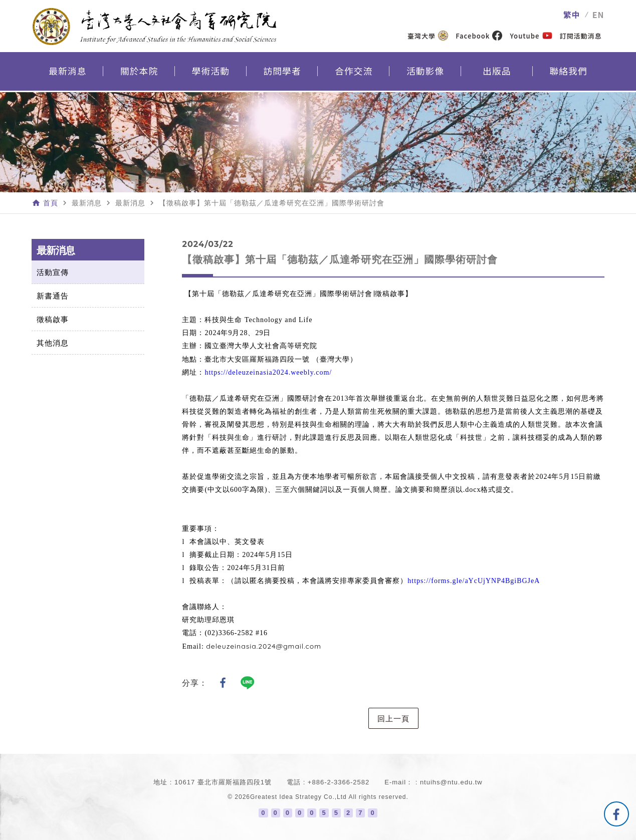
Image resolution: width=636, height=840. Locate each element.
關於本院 (139, 73)
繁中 (572, 15)
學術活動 (210, 73)
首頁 (51, 203)
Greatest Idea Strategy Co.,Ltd (298, 797)
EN (598, 15)
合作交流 (354, 73)
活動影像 (426, 73)
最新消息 (68, 73)
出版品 (497, 73)
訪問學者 (282, 73)
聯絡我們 (568, 73)
